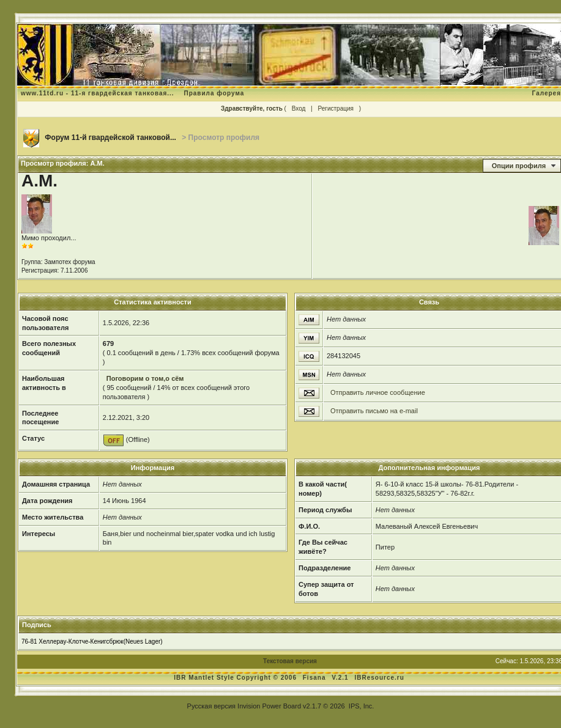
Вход (299, 108)
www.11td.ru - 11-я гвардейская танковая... (98, 93)
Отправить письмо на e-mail (374, 411)
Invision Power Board (269, 706)
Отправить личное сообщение (378, 392)
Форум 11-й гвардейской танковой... (110, 138)
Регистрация (335, 108)
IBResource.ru (379, 678)
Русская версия (211, 706)
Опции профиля (519, 166)
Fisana (315, 678)
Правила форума (214, 93)
